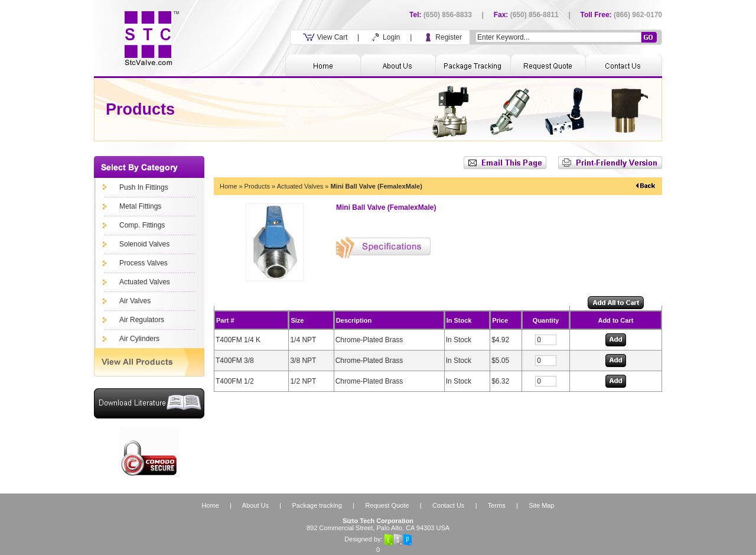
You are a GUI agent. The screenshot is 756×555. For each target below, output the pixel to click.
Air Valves (135, 301)
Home (228, 186)
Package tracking (317, 505)
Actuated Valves (145, 282)
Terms (497, 505)
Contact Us (448, 505)
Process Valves (144, 263)
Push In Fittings (144, 187)
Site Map (541, 505)
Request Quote (387, 505)
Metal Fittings (140, 206)
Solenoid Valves (144, 244)
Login (385, 37)
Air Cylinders (139, 339)
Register (442, 37)
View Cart (325, 37)
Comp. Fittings (142, 225)
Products (257, 186)
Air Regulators (142, 320)
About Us (255, 505)
